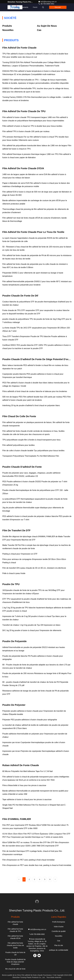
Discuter (58, 7)
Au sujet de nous (47, 26)
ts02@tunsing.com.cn (47, 2)
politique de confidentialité (59, 950)
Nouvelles (8, 30)
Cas (39, 30)
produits (7, 26)
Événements (24, 7)
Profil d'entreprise (59, 922)
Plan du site (59, 945)
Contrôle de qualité (59, 931)
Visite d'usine (59, 927)
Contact (11, 7)
